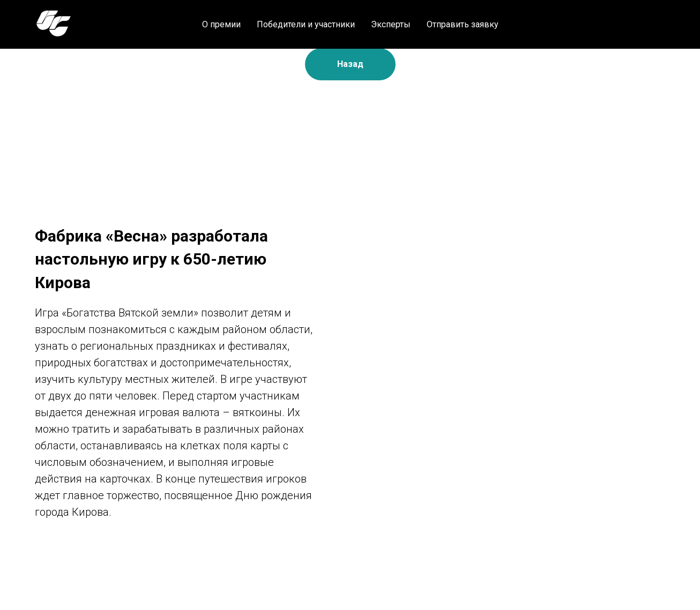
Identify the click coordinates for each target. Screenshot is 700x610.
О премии (221, 24)
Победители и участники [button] (306, 24)
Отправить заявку (463, 24)
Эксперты (391, 24)
